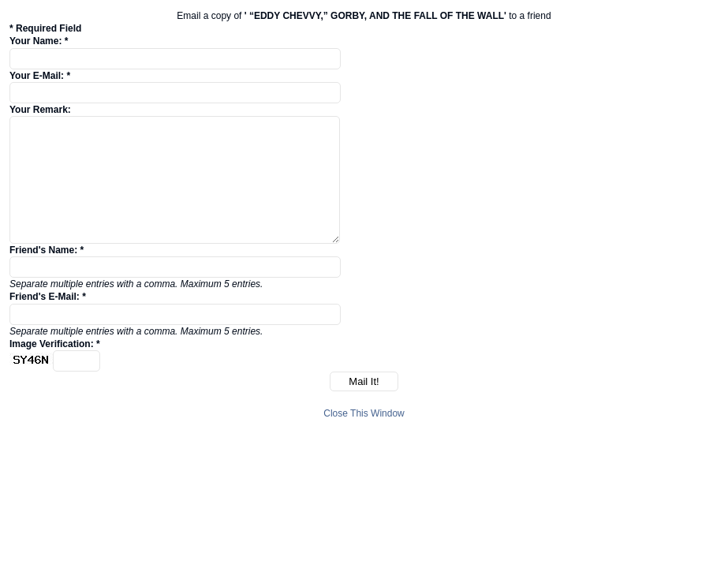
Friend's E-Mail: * (48, 297)
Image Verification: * (55, 344)
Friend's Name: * (47, 250)
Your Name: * (39, 41)
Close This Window (364, 413)
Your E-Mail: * (40, 76)
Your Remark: (40, 110)
